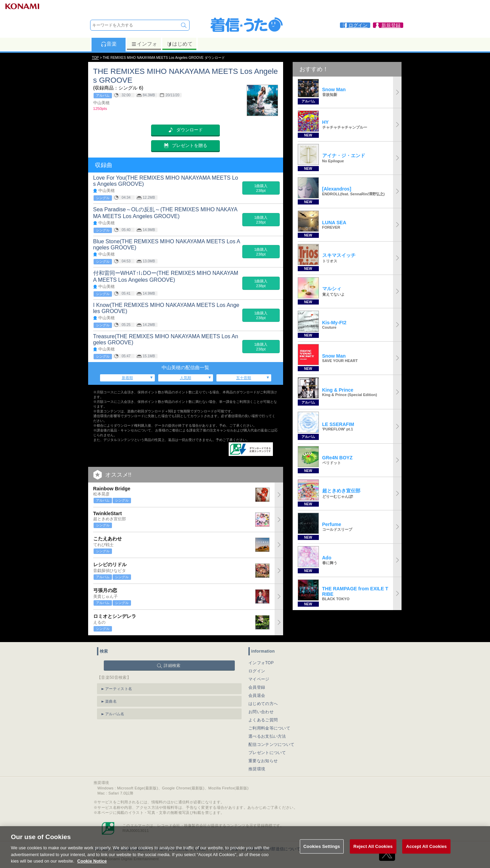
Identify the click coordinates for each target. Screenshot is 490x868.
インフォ (144, 44)
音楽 (109, 44)
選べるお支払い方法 (267, 736)
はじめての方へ (263, 704)
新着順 (127, 378)
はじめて (179, 44)
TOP (95, 58)
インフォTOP (261, 663)
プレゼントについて (267, 753)
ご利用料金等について (269, 728)
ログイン (257, 671)
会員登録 (257, 687)
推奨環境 (257, 769)
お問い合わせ (261, 712)
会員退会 (257, 695)
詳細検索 (172, 666)
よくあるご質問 (263, 720)
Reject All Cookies (373, 854)
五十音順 (244, 378)
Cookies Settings (322, 854)
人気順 (186, 378)
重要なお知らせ (263, 761)
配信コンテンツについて (271, 744)
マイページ (259, 679)
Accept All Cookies (426, 854)
